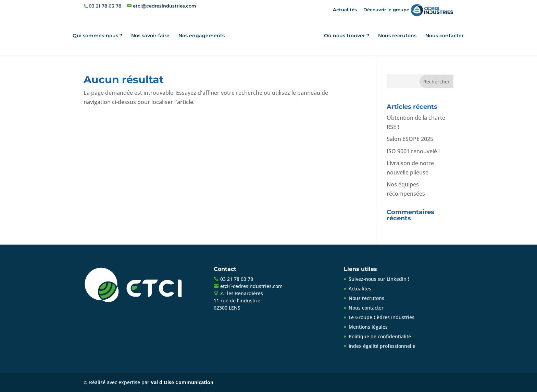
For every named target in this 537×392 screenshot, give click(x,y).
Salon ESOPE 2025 (410, 139)
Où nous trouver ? (347, 36)
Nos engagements (202, 36)
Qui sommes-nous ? (97, 36)
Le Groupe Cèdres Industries (382, 317)
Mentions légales (368, 327)
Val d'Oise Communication (182, 382)
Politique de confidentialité (380, 336)
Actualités (345, 10)
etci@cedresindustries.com (251, 286)
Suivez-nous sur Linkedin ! (379, 279)
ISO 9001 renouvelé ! (413, 151)
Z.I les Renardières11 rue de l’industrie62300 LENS (238, 300)
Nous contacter (445, 36)
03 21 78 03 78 (105, 6)
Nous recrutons (397, 36)
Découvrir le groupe (408, 10)
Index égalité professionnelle (382, 346)
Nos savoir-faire (150, 36)
